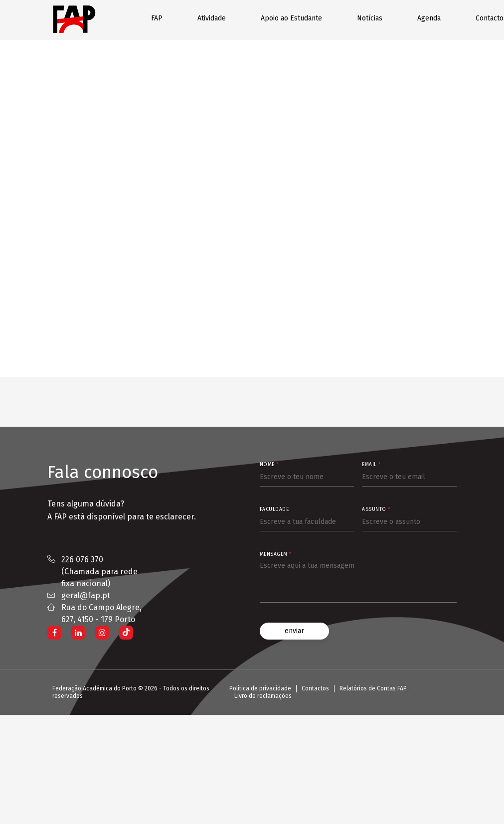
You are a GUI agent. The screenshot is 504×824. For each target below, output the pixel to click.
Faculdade (274, 509)
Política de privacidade (260, 688)
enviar (294, 631)
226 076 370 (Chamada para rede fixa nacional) (99, 572)
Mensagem (276, 554)
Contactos (315, 688)
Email (371, 465)
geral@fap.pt (86, 595)
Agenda (429, 18)
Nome (269, 465)
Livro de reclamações (263, 696)
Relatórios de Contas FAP (373, 688)
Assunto (376, 509)
